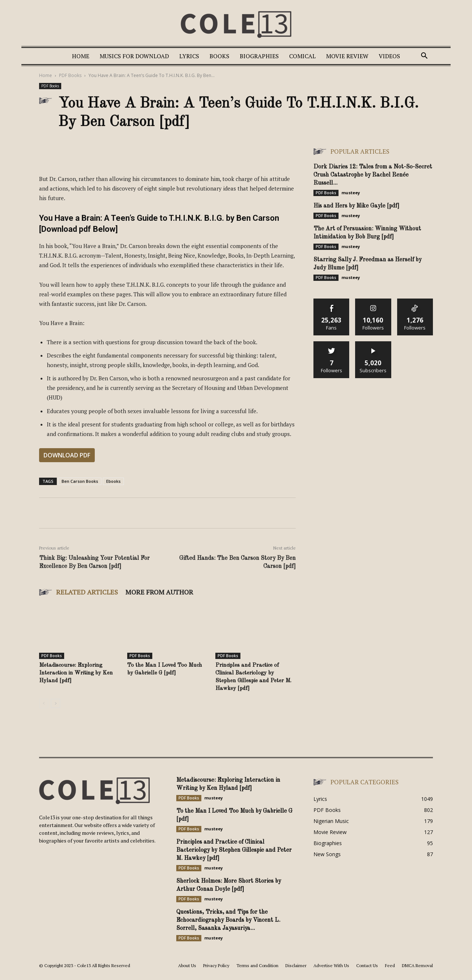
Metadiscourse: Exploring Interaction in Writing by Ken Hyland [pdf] (76, 673)
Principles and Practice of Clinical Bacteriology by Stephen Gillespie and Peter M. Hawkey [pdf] (234, 850)
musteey (351, 193)
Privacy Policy (216, 965)
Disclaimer (296, 965)
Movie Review (347, 56)
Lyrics (189, 56)
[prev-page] (44, 703)
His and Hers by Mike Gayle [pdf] (356, 206)
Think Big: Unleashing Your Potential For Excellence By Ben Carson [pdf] (94, 562)
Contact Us (367, 965)
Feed (390, 965)
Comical (302, 56)
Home (81, 56)
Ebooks (113, 481)
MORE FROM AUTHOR (159, 592)
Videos (389, 56)
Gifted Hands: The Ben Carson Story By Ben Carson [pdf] (237, 562)
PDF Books (70, 75)
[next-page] (55, 703)
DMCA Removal (417, 965)
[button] (424, 57)
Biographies (259, 56)
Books (219, 56)
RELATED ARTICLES (87, 592)
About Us (187, 965)
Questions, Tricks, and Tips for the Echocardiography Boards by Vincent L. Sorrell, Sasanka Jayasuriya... (228, 920)
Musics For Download (134, 56)
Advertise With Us (331, 965)
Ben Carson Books (80, 481)
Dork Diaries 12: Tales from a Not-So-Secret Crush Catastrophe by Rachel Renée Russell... (373, 175)
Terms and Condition (257, 965)
